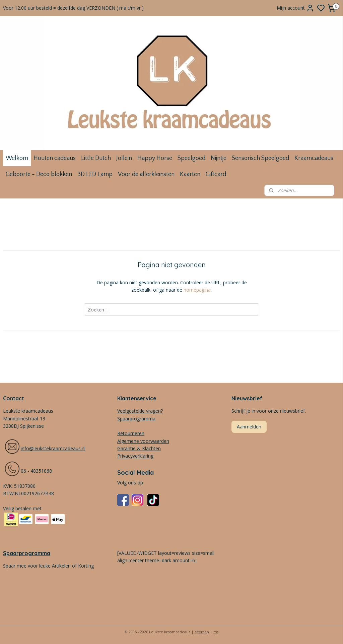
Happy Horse (155, 158)
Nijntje (219, 158)
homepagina (197, 290)
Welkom (17, 158)
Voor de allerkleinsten (146, 174)
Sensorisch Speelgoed (260, 158)
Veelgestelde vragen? (140, 411)
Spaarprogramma (27, 553)
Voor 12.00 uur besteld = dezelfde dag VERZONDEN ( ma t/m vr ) (73, 8)
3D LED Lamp (95, 174)
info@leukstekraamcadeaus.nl (53, 448)
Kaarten (190, 174)
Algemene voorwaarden (143, 441)
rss (216, 632)
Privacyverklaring (135, 456)
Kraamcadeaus (314, 158)
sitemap (202, 632)
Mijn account (295, 8)
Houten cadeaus (55, 158)
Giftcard (216, 174)
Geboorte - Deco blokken (39, 174)
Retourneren (131, 433)
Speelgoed (191, 158)
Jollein (124, 158)
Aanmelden (249, 427)
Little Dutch (96, 158)
